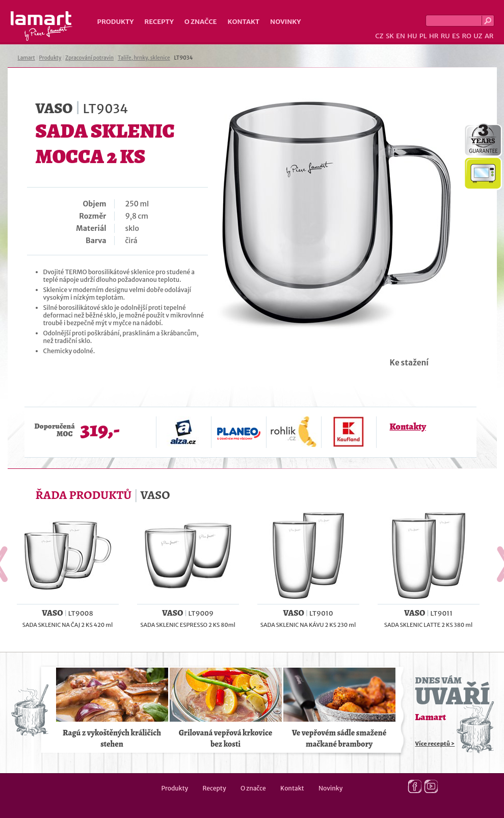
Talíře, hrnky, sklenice (144, 58)
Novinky (285, 22)
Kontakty (408, 427)
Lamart (42, 26)
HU (412, 36)
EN (401, 36)
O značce (201, 22)
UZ (478, 36)
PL (423, 36)
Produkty (116, 22)
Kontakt (243, 22)
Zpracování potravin (89, 58)
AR (489, 36)
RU (445, 36)
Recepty (159, 22)
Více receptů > (435, 744)
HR (434, 36)
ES (456, 36)
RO (466, 36)
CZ (379, 36)
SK (390, 36)
